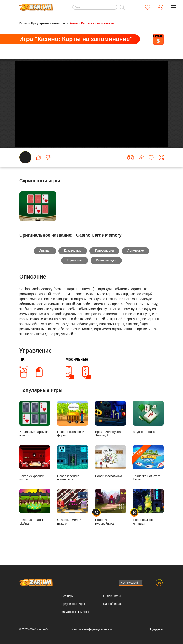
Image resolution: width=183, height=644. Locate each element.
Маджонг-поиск (148, 429)
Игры (23, 23)
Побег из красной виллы (35, 475)
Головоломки (104, 262)
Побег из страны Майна (35, 519)
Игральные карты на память (35, 431)
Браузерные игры (73, 604)
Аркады (45, 262)
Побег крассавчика (110, 473)
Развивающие (106, 272)
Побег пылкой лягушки (148, 519)
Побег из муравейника (110, 519)
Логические (136, 262)
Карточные (75, 272)
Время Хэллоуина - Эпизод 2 (110, 431)
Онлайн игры (112, 596)
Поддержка (156, 629)
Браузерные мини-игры (48, 23)
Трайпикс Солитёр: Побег (148, 475)
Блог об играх (112, 604)
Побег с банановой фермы (73, 431)
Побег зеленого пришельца (73, 475)
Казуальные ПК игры (75, 612)
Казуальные (72, 262)
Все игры (67, 596)
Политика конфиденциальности (91, 629)
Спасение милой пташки (73, 519)
